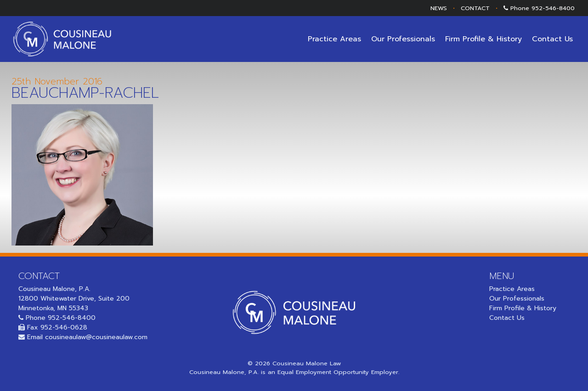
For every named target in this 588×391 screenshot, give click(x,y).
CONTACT (475, 8)
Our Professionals (403, 39)
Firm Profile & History (483, 39)
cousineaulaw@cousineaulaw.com (96, 337)
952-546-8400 (553, 8)
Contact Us (552, 39)
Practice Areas (334, 39)
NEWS (439, 8)
